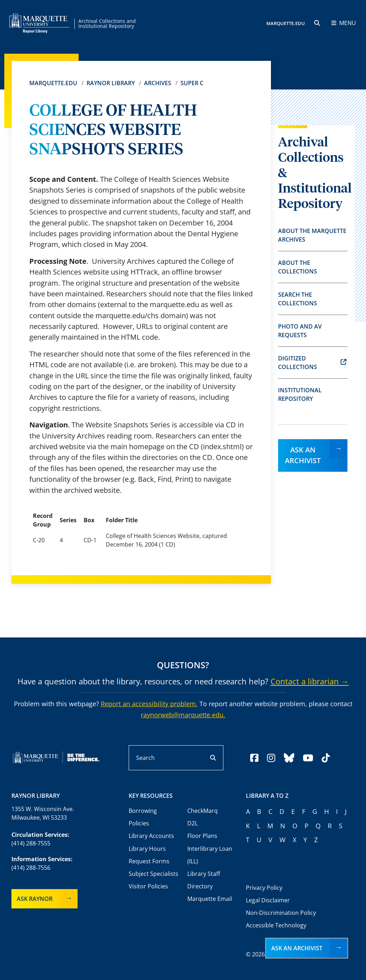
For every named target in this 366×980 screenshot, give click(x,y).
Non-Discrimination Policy (281, 913)
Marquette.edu (53, 83)
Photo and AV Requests (300, 331)
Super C (192, 83)
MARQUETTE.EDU (286, 23)
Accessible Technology (276, 925)
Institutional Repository (300, 394)
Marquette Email (210, 899)
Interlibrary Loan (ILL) (210, 855)
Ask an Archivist (303, 455)
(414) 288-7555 (31, 843)
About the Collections (298, 267)
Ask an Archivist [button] (297, 948)
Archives (158, 83)
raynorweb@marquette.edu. (183, 715)
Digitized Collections (312, 363)
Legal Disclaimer (268, 900)
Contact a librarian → (310, 681)
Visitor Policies (148, 886)
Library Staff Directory (204, 880)
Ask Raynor (35, 899)
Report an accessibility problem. (149, 704)
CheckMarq (202, 811)
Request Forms (149, 861)
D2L (192, 823)
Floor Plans (202, 836)
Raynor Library (111, 83)
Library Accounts (151, 836)
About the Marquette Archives (312, 235)
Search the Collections (298, 299)
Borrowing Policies (143, 817)
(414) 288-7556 (31, 868)
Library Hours (147, 849)
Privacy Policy (264, 888)
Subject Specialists (154, 874)
